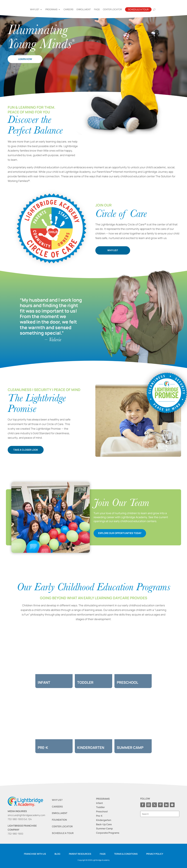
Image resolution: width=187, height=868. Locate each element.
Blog (57, 854)
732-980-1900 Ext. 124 (20, 819)
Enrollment (84, 9)
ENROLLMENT (60, 813)
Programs (51, 9)
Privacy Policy (155, 854)
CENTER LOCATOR (62, 826)
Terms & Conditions (126, 854)
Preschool (102, 811)
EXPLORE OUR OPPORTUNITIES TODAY (120, 533)
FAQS (103, 854)
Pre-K (99, 816)
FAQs (97, 9)
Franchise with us (35, 854)
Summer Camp (104, 828)
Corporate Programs (108, 833)
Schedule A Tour (138, 9)
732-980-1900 (15, 834)
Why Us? (35, 9)
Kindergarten (104, 820)
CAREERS (57, 807)
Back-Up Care (104, 824)
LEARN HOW (25, 59)
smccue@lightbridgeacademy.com (26, 815)
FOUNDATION (59, 820)
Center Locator (112, 9)
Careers (68, 9)
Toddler (100, 807)
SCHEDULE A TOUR (63, 833)
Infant (99, 803)
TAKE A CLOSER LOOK (28, 450)
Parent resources (80, 854)
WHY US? (113, 250)
